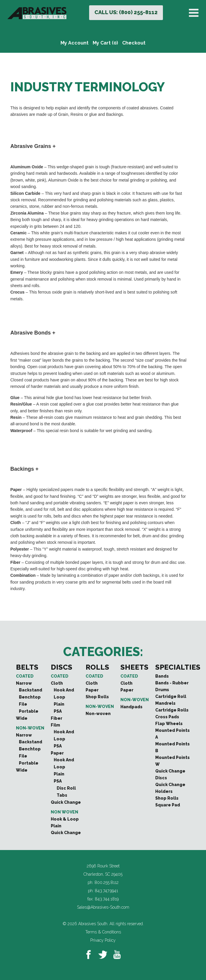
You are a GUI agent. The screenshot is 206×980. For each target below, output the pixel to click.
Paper (57, 753)
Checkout (134, 43)
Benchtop (30, 697)
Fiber (57, 718)
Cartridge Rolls (172, 710)
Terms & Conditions (103, 932)
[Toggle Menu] (195, 13)
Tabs (62, 795)
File (23, 704)
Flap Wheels (169, 724)
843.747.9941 (106, 891)
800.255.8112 (107, 882)
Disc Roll (66, 788)
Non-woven (30, 728)
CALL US (126, 12)
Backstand (31, 690)
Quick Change (66, 802)
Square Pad (168, 805)
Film (55, 725)
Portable (29, 711)
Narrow (24, 683)
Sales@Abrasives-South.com (103, 907)
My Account (75, 43)
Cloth (57, 683)
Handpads (131, 707)
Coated (25, 676)
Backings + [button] (24, 469)
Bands (162, 676)
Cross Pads (167, 717)
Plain (59, 704)
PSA (58, 711)
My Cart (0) (105, 43)
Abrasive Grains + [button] (33, 146)
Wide (22, 718)
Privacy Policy (103, 940)
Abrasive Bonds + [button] (33, 333)
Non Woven (64, 812)
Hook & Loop (65, 819)
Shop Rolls (97, 697)
